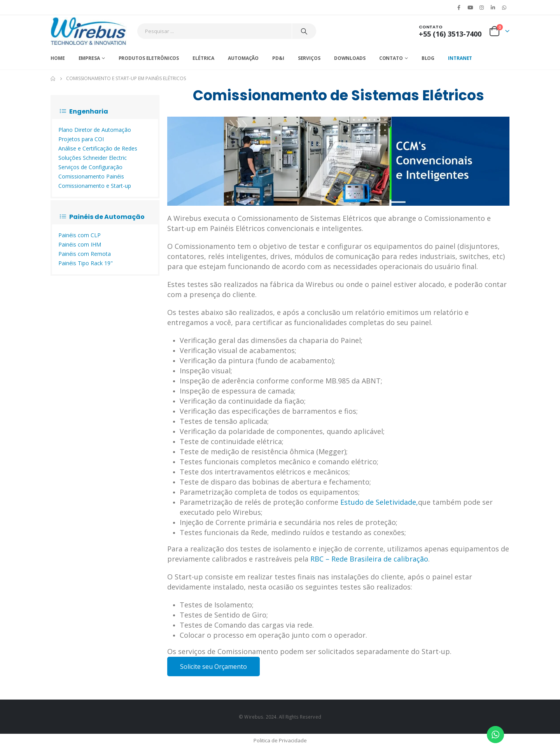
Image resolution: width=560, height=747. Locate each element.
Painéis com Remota (85, 254)
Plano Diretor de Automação (95, 130)
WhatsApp (504, 7)
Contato (391, 58)
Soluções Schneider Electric (93, 158)
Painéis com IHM (80, 244)
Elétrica (203, 58)
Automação (243, 58)
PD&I (278, 58)
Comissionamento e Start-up (95, 186)
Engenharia (84, 111)
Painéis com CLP (80, 235)
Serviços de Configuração (90, 167)
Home (58, 58)
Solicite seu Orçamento (213, 667)
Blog (428, 58)
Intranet (460, 58)
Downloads (350, 58)
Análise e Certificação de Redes (98, 148)
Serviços (309, 58)
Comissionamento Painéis (91, 176)
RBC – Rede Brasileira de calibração (369, 559)
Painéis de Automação (102, 217)
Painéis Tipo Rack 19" (86, 263)
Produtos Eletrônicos (149, 58)
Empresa (89, 58)
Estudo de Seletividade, (379, 502)
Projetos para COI (81, 139)
